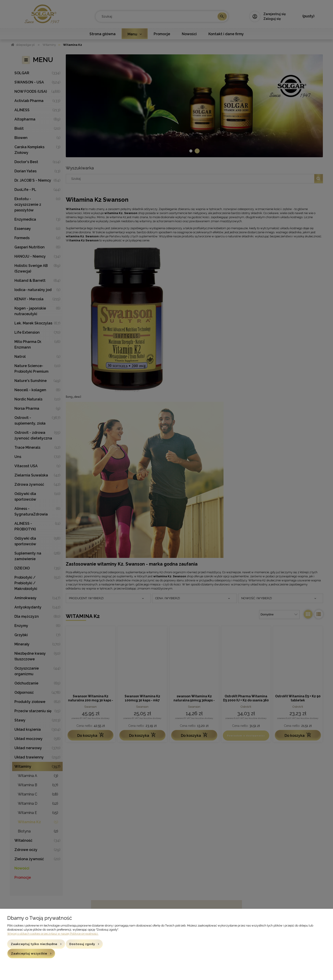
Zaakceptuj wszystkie (29, 953)
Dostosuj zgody (82, 944)
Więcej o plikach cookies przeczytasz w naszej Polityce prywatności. (53, 934)
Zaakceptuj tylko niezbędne (34, 944)
